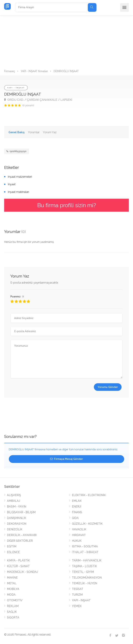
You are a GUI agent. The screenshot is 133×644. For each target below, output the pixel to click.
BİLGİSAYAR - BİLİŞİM (21, 512)
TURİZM (77, 595)
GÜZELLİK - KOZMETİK (87, 524)
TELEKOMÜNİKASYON (87, 578)
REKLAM (13, 606)
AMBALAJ (13, 501)
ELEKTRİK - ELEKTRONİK (89, 495)
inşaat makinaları (19, 192)
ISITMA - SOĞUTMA (85, 546)
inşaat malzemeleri (20, 177)
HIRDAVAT (79, 535)
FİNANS (77, 512)
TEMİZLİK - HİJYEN (85, 583)
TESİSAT (78, 589)
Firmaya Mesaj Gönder (66, 459)
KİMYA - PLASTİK (18, 560)
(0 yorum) (28, 105)
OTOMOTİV (15, 600)
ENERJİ (77, 507)
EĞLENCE (13, 552)
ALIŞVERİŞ (14, 495)
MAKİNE (12, 578)
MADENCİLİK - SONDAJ (22, 572)
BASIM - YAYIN (17, 507)
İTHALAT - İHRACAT (85, 552)
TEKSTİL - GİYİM (83, 572)
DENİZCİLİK (15, 529)
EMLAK (77, 501)
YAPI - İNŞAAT (16, 88)
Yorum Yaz (50, 132)
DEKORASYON (17, 524)
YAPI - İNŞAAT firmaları (34, 71)
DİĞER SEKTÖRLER (20, 541)
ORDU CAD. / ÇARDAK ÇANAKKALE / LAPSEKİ (38, 100)
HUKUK (77, 541)
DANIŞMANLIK (17, 518)
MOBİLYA (13, 589)
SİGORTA (13, 617)
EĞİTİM (12, 546)
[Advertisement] (66, 41)
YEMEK (77, 606)
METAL (12, 583)
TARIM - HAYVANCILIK (87, 560)
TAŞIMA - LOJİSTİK (84, 566)
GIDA (75, 518)
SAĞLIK (12, 612)
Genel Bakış (17, 132)
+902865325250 (17, 151)
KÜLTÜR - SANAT (18, 566)
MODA (11, 595)
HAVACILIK (79, 529)
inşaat (12, 184)
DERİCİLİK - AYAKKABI (22, 535)
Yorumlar (34, 132)
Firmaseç (10, 71)
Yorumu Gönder (108, 387)
